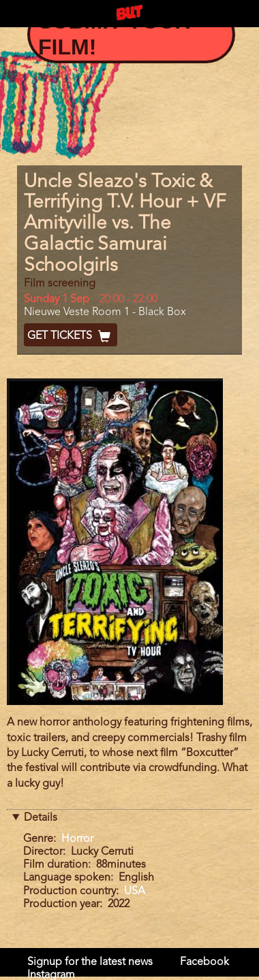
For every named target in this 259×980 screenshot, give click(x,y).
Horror (77, 839)
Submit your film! (114, 34)
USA (135, 892)
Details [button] (41, 818)
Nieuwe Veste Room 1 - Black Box (105, 312)
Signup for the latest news (90, 962)
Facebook (204, 962)
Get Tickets (71, 336)
